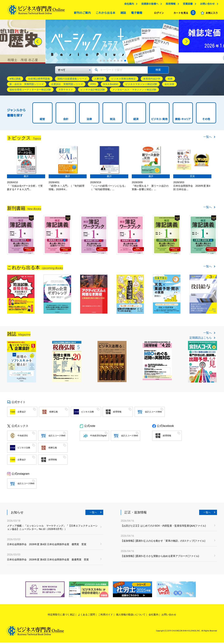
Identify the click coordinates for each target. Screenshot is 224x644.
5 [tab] (115, 62)
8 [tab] (125, 62)
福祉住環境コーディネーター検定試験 (30, 91)
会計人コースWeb (153, 413)
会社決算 (169, 86)
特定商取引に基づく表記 (61, 616)
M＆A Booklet (111, 86)
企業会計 (22, 413)
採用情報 (170, 5)
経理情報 (117, 413)
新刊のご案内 (81, 14)
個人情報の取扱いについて (131, 616)
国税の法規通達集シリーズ (72, 80)
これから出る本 (105, 14)
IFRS (93, 86)
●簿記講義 (15, 80)
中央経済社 (23, 437)
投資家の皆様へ (149, 5)
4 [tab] (111, 62)
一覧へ (208, 138)
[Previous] (38, 43)
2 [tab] (104, 62)
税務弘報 (54, 413)
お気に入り (211, 14)
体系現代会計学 (152, 80)
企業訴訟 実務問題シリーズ (67, 86)
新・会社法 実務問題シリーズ (27, 86)
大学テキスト (66, 91)
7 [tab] (122, 62)
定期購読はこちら (201, 339)
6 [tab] (118, 62)
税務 (170, 80)
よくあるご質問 (86, 616)
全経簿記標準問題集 (39, 80)
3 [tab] (108, 62)
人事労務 (99, 80)
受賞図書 (187, 5)
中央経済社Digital (98, 437)
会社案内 (128, 5)
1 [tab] (101, 62)
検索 (158, 71)
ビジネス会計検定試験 (93, 91)
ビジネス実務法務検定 (124, 80)
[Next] (186, 43)
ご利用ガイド (106, 616)
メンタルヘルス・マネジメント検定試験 (134, 91)
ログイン (158, 14)
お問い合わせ (206, 5)
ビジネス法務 (87, 413)
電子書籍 (136, 14)
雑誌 (122, 14)
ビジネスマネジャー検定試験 (141, 86)
